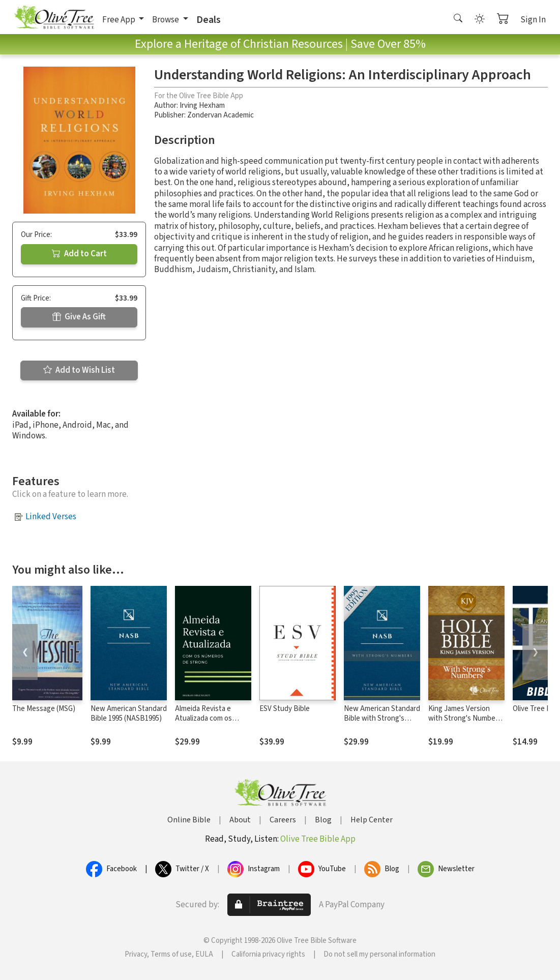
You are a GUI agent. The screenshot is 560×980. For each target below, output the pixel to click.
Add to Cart (79, 254)
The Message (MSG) (44, 709)
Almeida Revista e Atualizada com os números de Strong (205, 718)
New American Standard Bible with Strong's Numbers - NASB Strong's (382, 723)
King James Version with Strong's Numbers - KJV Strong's (465, 718)
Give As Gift (79, 317)
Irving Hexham (202, 106)
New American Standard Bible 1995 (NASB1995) (129, 714)
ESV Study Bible (285, 709)
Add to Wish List (79, 370)
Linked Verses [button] (51, 517)
